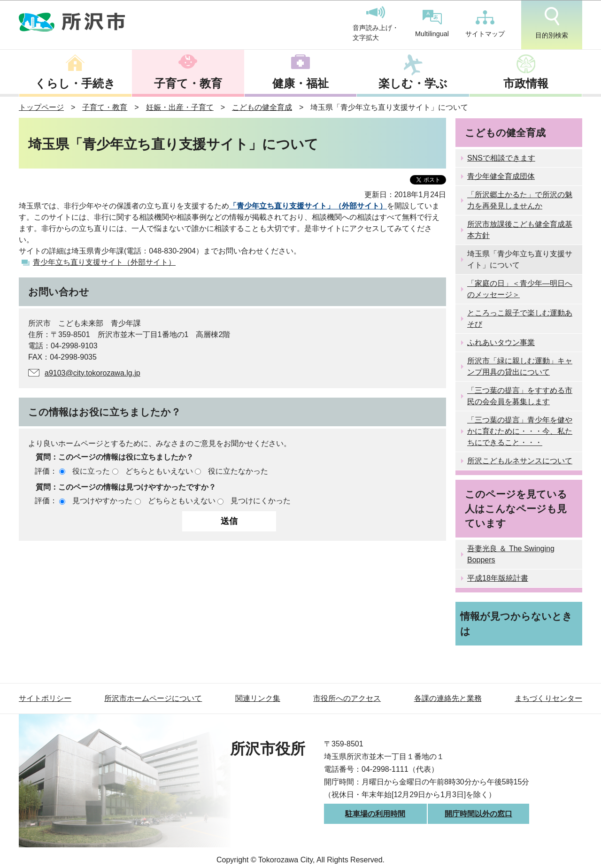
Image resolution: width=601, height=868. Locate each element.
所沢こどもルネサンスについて (520, 461)
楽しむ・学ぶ (413, 83)
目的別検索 (552, 23)
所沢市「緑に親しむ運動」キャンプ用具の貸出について (520, 366)
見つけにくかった (261, 501)
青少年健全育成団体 (501, 176)
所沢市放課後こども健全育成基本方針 (520, 230)
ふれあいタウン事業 (501, 342)
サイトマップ (485, 24)
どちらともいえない (159, 471)
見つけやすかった (102, 501)
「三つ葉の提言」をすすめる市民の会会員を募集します (520, 396)
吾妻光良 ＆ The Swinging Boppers (511, 554)
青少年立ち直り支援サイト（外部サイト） (104, 262)
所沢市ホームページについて (153, 698)
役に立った (91, 471)
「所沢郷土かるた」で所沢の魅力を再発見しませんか (520, 200)
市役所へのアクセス (347, 698)
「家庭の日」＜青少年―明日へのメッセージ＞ (520, 289)
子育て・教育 (188, 83)
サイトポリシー (45, 698)
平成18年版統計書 (498, 578)
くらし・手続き (75, 83)
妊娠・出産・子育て (180, 107)
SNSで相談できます (501, 158)
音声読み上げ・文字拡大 (376, 24)
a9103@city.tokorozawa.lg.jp (92, 373)
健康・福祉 (300, 83)
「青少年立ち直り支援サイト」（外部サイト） (308, 206)
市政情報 (526, 83)
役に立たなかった (238, 471)
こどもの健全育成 (262, 107)
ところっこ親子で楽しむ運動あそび (520, 319)
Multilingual (432, 24)
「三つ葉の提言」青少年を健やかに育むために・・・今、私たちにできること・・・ (520, 431)
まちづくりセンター (548, 698)
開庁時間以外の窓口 (478, 814)
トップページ (41, 107)
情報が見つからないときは (516, 623)
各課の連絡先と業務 (448, 698)
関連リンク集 (258, 698)
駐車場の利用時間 (375, 814)
